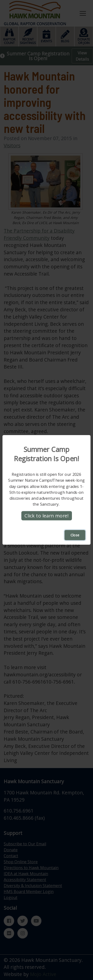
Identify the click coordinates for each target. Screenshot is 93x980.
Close (75, 535)
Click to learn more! (47, 516)
